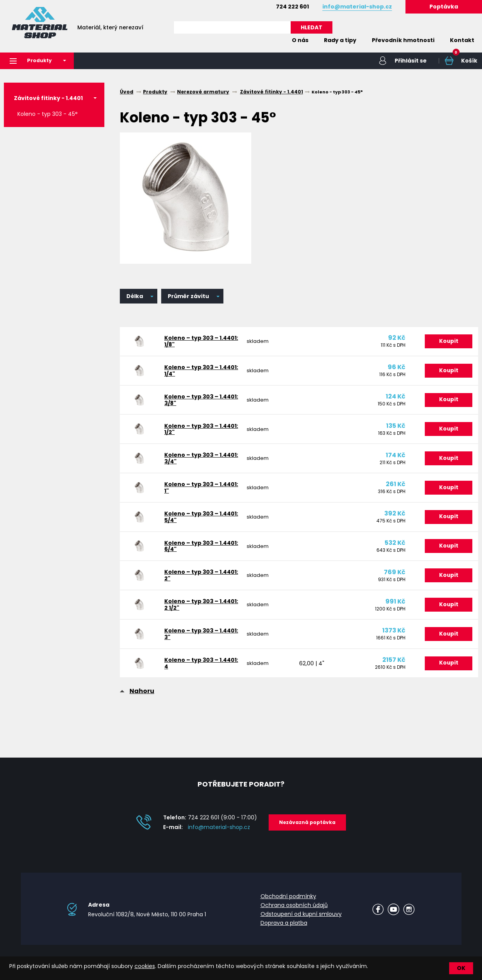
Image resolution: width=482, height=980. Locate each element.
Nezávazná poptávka (307, 828)
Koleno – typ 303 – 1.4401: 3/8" (191, 403)
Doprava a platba (284, 928)
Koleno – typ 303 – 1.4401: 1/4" (191, 372)
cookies (145, 966)
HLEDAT (312, 27)
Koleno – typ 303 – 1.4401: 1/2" (191, 433)
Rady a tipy (340, 40)
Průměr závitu (188, 297)
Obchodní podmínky (288, 902)
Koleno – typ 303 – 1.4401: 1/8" (191, 342)
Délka (135, 297)
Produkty (33, 61)
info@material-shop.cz (219, 833)
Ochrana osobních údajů (294, 911)
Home (273, 40)
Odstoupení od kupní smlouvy (301, 920)
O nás (300, 40)
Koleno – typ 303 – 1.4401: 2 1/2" (191, 616)
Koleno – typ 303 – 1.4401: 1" (191, 494)
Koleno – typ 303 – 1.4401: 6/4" (191, 555)
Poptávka (444, 7)
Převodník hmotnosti (403, 40)
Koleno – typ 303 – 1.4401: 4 (191, 677)
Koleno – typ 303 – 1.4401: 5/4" (191, 525)
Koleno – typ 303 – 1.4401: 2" (191, 586)
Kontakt (462, 40)
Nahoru (142, 705)
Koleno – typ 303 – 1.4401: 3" (191, 646)
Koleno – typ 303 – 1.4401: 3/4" (191, 464)
